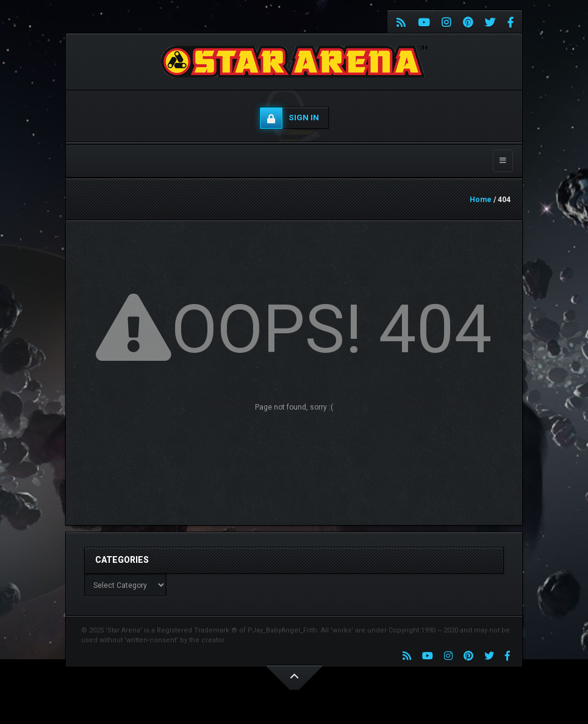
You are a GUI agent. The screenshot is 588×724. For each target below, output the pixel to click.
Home (481, 200)
